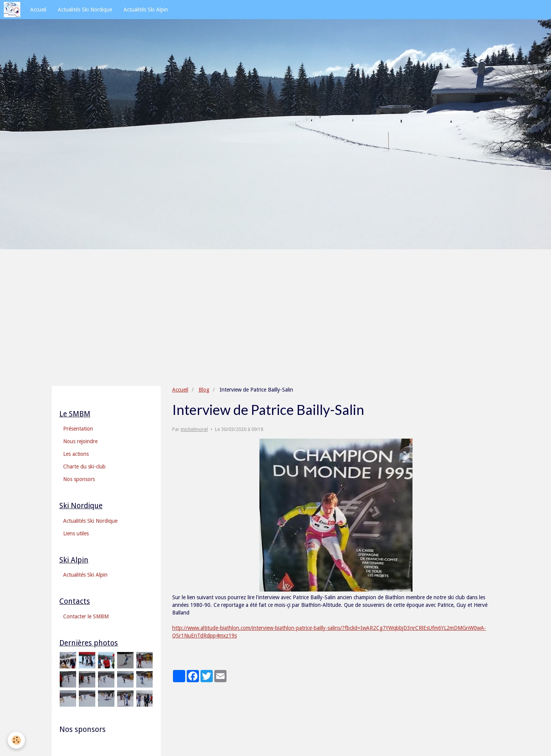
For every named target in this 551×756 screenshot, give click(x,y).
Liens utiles (76, 533)
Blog (204, 390)
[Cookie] (16, 740)
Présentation (78, 429)
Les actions (76, 454)
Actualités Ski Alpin (146, 10)
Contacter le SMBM (86, 616)
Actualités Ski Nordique (85, 10)
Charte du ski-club (84, 467)
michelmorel (194, 429)
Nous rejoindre (80, 441)
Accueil (38, 10)
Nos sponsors (79, 479)
